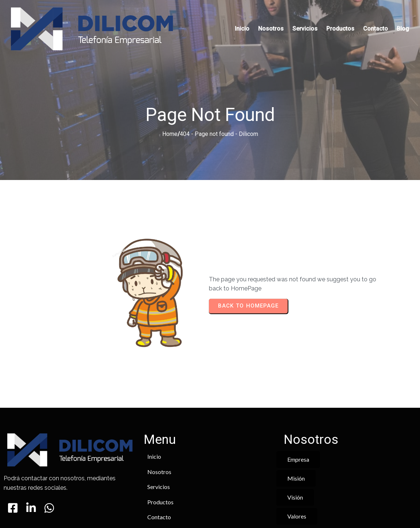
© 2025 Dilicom (210, 501)
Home (170, 110)
